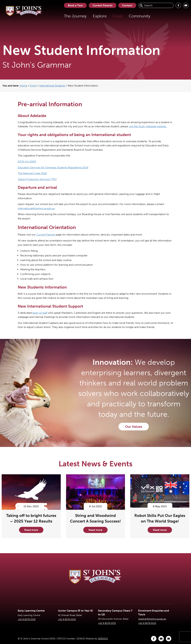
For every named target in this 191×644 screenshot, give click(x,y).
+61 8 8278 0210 (147, 623)
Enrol (117, 16)
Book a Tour (75, 5)
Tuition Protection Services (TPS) (37, 179)
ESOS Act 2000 (27, 161)
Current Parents (102, 5)
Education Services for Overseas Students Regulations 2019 (53, 167)
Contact (127, 5)
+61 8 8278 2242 (27, 619)
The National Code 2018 (32, 173)
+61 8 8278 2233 (107, 623)
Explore (99, 16)
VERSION (103, 639)
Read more (31, 530)
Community (139, 16)
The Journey (75, 16)
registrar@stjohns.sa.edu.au (152, 619)
